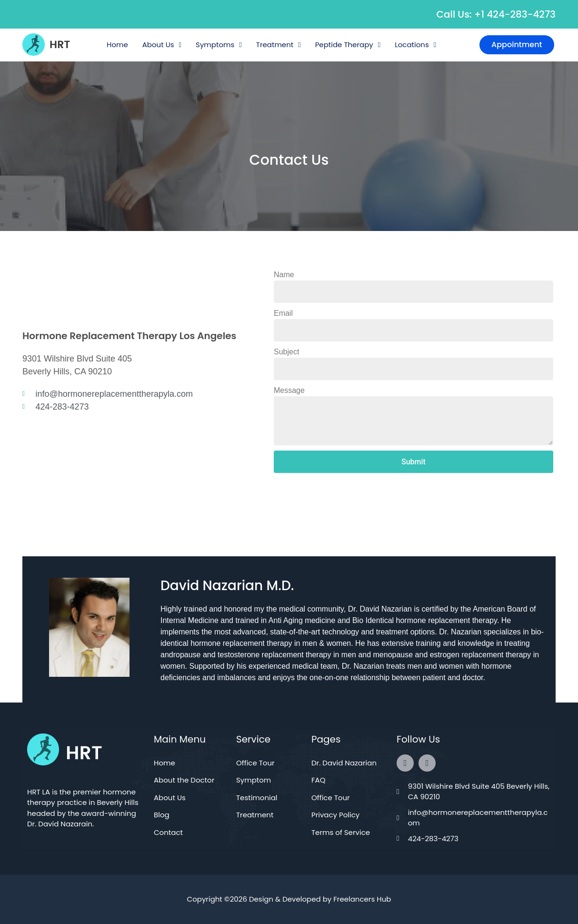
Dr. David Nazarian (344, 763)
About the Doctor (184, 780)
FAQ (319, 780)
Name (284, 275)
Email (283, 313)
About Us (162, 45)
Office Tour (255, 763)
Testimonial (257, 798)
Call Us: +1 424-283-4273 (496, 14)
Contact (168, 832)
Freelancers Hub (362, 899)
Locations (415, 45)
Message (289, 390)
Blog (162, 815)
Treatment (279, 45)
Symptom (254, 780)
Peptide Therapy (348, 45)
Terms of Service (341, 832)
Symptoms (219, 45)
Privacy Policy (335, 815)
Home (117, 45)
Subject (286, 352)
